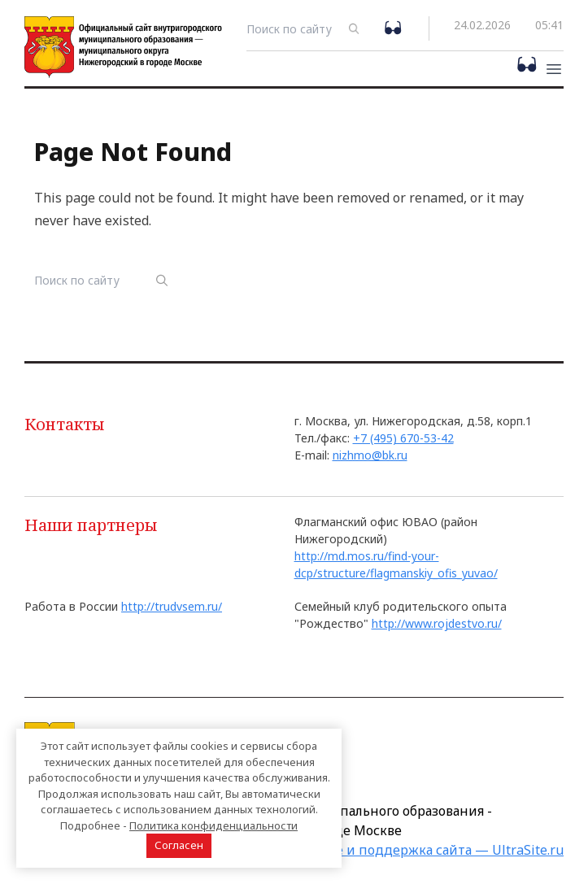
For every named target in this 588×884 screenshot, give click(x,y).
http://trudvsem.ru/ (172, 606)
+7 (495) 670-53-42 (403, 438)
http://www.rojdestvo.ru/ (437, 623)
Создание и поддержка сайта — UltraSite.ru (422, 850)
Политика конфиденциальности (213, 825)
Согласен (179, 845)
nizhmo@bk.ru (370, 455)
